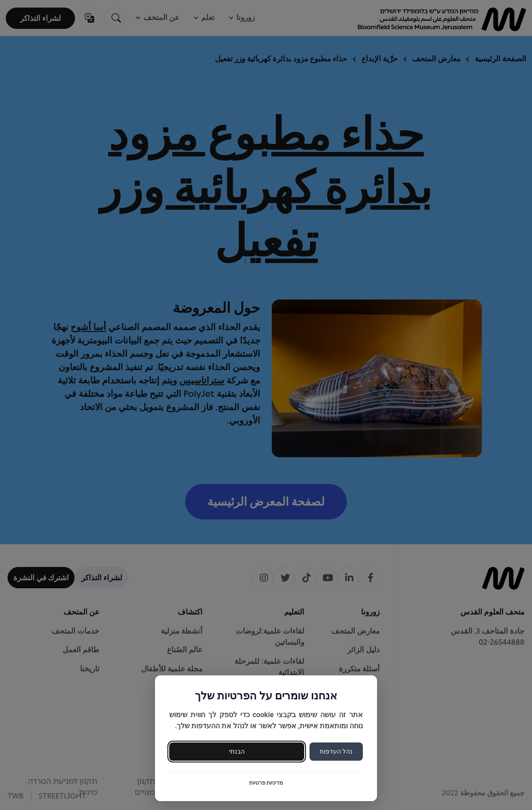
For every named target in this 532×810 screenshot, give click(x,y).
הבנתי (237, 751)
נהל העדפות (336, 751)
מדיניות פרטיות (266, 783)
